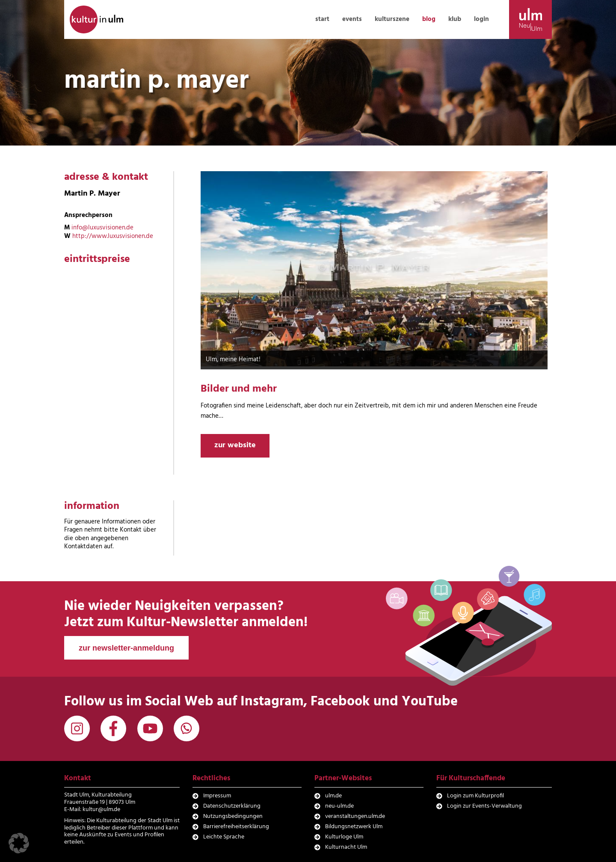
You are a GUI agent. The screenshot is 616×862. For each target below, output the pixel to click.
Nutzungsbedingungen (233, 816)
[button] (19, 843)
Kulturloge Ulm (344, 837)
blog (429, 19)
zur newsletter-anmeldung (126, 648)
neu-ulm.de (339, 806)
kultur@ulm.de (101, 810)
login (481, 19)
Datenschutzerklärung (232, 806)
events (352, 19)
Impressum (217, 796)
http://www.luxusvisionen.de (113, 236)
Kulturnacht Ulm (346, 847)
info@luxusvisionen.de (102, 228)
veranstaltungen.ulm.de (355, 816)
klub (455, 19)
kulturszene (392, 19)
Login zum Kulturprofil (475, 796)
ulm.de (333, 796)
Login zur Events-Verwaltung (484, 806)
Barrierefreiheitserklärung (236, 827)
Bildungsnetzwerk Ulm (354, 827)
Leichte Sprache (224, 837)
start (322, 19)
